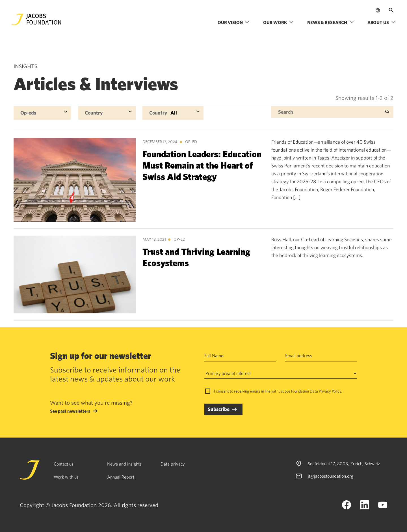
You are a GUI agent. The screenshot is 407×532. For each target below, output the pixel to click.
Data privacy (173, 464)
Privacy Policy (330, 391)
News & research (331, 22)
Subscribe (219, 409)
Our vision (234, 22)
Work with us (66, 477)
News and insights (124, 464)
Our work (278, 22)
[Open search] (391, 10)
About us (382, 22)
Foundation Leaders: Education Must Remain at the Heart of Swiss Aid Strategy (202, 165)
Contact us (64, 464)
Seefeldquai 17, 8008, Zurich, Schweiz (344, 464)
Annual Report (121, 477)
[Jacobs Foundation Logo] (36, 19)
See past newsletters (70, 411)
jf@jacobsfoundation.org (331, 476)
